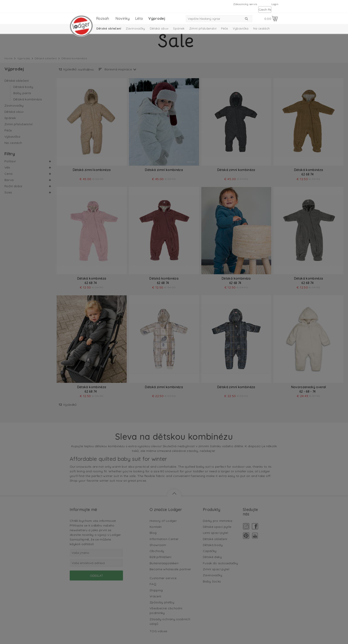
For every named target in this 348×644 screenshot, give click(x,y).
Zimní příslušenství (203, 28)
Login (275, 4)
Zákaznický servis (245, 4)
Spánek (179, 28)
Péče (224, 28)
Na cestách (262, 28)
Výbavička (241, 28)
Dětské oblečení (109, 28)
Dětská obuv (159, 28)
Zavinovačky (135, 28)
